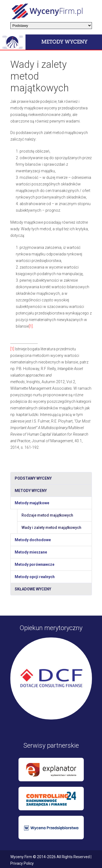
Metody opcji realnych (35, 577)
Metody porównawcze (35, 564)
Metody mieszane (31, 552)
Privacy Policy (22, 863)
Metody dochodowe (33, 540)
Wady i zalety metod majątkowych (51, 528)
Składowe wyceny (33, 589)
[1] (31, 326)
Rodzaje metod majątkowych (47, 515)
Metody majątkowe (32, 503)
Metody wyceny (31, 491)
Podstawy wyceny (33, 478)
